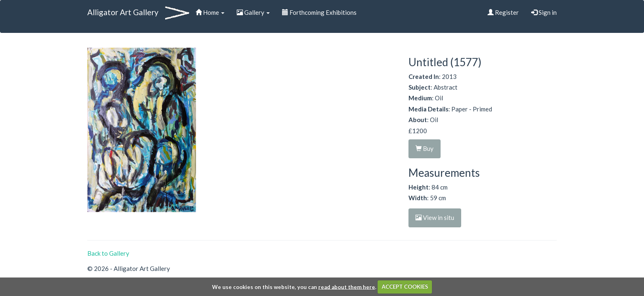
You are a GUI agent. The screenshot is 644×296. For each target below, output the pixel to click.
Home (210, 12)
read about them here (347, 287)
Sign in (544, 12)
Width (418, 198)
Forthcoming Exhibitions (319, 12)
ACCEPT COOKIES (405, 287)
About (418, 120)
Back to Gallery (108, 253)
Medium (420, 98)
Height (419, 187)
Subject (420, 87)
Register (503, 12)
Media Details (428, 109)
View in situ (435, 217)
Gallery (253, 12)
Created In (424, 76)
